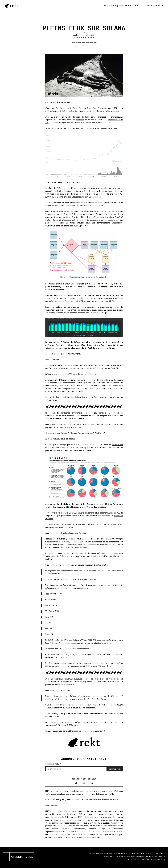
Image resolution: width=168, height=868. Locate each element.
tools (149, 5)
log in (160, 5)
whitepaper (58, 211)
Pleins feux (89, 37)
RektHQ (137, 859)
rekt (134, 854)
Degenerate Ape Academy (57, 433)
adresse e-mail (53, 764)
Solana (77, 37)
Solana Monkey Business (82, 433)
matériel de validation (56, 391)
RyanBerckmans (68, 533)
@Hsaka (54, 690)
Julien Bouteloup (158, 859)
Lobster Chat (100, 565)
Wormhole (80, 120)
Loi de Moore (55, 397)
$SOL (87, 117)
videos (113, 5)
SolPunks (100, 433)
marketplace (117, 445)
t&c (105, 5)
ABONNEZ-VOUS (22, 857)
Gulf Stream (63, 342)
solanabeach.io (52, 588)
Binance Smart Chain (88, 705)
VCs (88, 507)
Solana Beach (93, 287)
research (138, 5)
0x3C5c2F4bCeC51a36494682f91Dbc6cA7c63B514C (97, 800)
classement (125, 5)
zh (84, 45)
